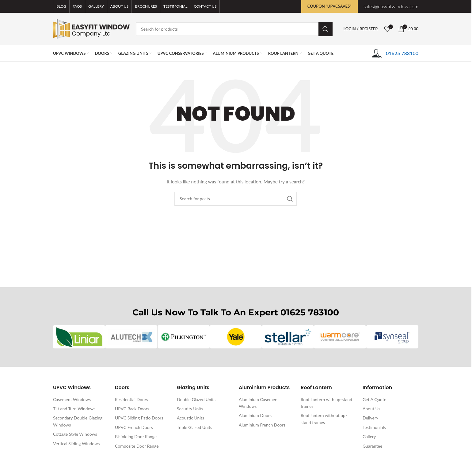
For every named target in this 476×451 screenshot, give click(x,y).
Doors (122, 387)
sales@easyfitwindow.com (391, 6)
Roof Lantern (316, 387)
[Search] (234, 29)
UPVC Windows (72, 387)
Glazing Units (193, 387)
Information (377, 387)
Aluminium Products (264, 387)
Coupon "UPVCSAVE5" (329, 6)
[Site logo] (91, 28)
